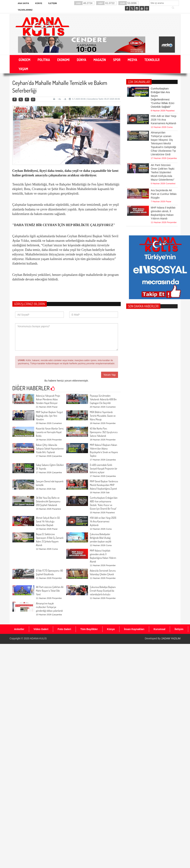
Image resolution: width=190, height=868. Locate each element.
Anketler (19, 629)
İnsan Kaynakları (134, 629)
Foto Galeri (64, 629)
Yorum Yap (110, 375)
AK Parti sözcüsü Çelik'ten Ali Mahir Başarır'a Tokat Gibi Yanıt (50, 591)
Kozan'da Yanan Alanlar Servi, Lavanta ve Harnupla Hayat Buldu (50, 432)
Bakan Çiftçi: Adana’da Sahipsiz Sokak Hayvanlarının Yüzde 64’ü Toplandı (50, 448)
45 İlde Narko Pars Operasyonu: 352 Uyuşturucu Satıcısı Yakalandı (104, 432)
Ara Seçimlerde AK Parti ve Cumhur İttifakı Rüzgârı (164, 187)
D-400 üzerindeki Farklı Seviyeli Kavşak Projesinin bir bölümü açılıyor (104, 469)
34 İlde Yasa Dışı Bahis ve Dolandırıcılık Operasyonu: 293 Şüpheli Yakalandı (48, 501)
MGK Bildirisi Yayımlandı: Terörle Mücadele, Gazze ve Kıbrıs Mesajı (103, 416)
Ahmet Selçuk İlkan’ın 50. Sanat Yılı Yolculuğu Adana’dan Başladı (48, 521)
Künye (39, 3)
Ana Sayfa (23, 3)
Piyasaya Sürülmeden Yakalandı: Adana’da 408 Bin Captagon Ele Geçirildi (103, 399)
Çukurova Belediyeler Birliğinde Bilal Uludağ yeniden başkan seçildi (101, 538)
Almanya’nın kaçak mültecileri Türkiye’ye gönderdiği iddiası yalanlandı (49, 607)
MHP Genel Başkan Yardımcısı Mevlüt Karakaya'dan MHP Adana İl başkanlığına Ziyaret (104, 485)
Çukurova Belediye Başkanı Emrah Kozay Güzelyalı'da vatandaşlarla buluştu (103, 591)
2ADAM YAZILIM (171, 638)
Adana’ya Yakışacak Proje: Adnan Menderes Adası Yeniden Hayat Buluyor (48, 399)
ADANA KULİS (38, 638)
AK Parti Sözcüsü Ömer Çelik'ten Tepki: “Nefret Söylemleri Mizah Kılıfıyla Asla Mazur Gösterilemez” (163, 162)
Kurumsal (160, 629)
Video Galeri (41, 629)
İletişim (53, 3)
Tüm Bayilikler (89, 629)
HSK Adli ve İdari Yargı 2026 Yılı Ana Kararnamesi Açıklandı (103, 521)
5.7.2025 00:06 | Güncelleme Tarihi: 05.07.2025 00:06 (94, 99)
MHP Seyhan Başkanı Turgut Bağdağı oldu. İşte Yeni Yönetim (49, 416)
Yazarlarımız (25, 10)
